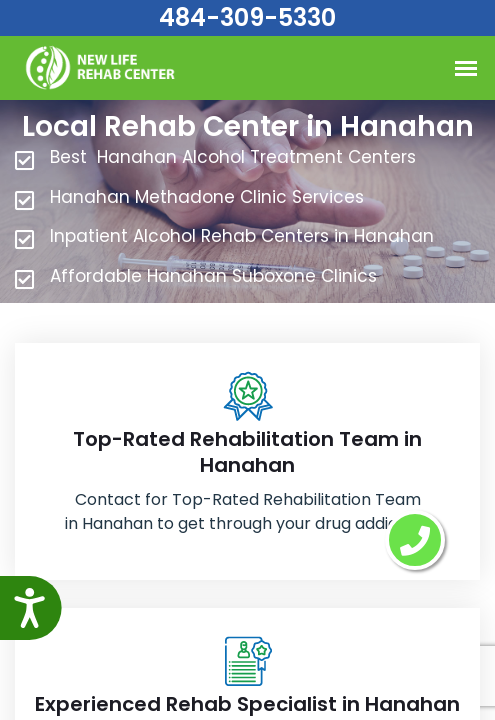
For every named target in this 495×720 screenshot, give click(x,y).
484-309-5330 (247, 17)
